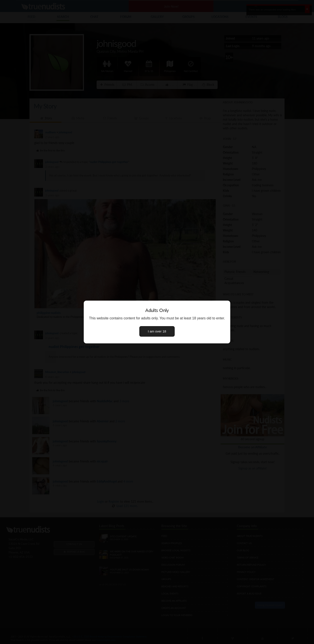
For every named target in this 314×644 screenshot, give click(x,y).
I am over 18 (157, 331)
